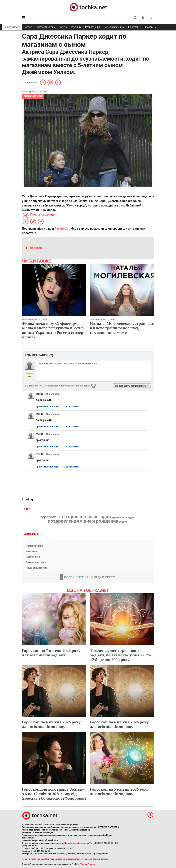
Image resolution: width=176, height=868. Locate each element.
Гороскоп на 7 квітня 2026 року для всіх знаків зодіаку (51, 653)
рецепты (124, 522)
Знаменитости (12, 27)
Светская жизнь (46, 27)
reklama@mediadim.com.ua (76, 843)
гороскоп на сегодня (88, 517)
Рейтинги (76, 27)
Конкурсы (134, 27)
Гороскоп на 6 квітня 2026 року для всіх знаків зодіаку (51, 724)
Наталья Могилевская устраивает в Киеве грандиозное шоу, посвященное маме (122, 328)
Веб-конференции (114, 27)
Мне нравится (71, 407)
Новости (28, 27)
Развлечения (93, 27)
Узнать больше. (88, 864)
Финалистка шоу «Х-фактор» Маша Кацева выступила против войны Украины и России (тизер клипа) (53, 330)
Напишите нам (34, 546)
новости (36, 248)
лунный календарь (123, 517)
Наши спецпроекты (37, 568)
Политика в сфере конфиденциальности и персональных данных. (77, 859)
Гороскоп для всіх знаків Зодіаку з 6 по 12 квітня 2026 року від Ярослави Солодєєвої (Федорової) (54, 794)
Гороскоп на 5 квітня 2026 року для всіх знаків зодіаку (119, 791)
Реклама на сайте (36, 562)
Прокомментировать (47, 407)
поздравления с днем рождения (83, 521)
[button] (143, 18)
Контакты (32, 551)
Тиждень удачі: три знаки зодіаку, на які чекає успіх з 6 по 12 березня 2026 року (121, 655)
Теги (28, 509)
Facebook (61, 229)
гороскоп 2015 (53, 517)
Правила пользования (33, 859)
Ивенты (63, 27)
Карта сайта (33, 557)
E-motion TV (150, 27)
